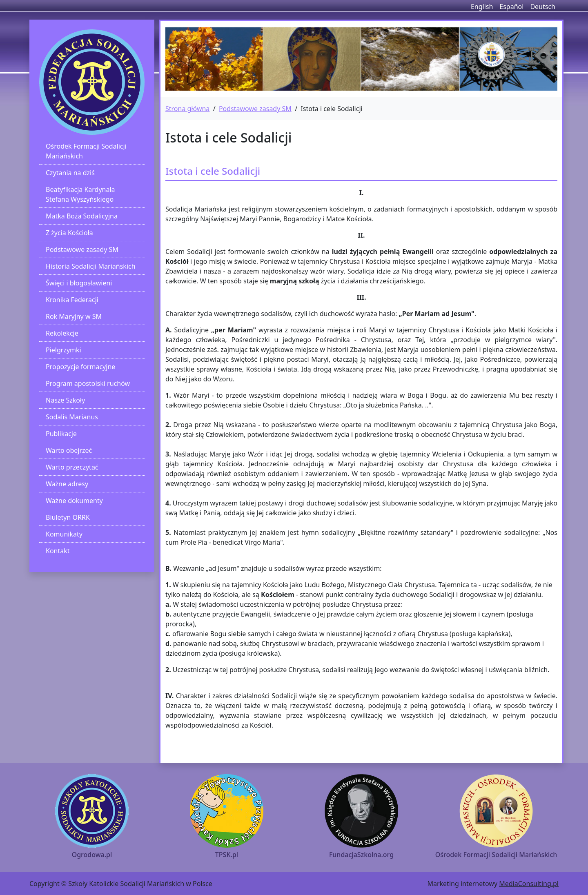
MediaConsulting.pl (529, 884)
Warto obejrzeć (69, 450)
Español (511, 7)
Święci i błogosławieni (79, 283)
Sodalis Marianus (72, 417)
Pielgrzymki (63, 350)
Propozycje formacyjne (80, 367)
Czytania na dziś (70, 173)
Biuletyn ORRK (68, 517)
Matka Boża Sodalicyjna (82, 216)
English (482, 7)
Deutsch (543, 7)
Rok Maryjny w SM (74, 316)
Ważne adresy (67, 484)
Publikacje (61, 434)
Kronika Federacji (72, 300)
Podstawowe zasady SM (82, 249)
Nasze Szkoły (65, 400)
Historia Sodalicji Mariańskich (91, 266)
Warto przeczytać (72, 467)
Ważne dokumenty (74, 501)
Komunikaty (64, 534)
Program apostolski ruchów (88, 383)
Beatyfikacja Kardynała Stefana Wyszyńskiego (80, 194)
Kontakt (58, 551)
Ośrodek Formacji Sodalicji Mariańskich (86, 151)
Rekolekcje (62, 333)
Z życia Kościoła (69, 233)
